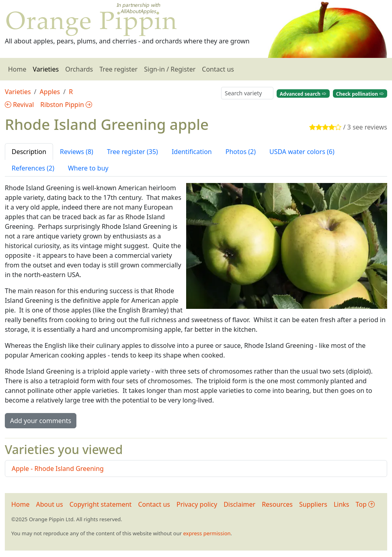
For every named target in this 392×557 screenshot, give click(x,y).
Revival (19, 105)
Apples (50, 92)
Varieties (46, 69)
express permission (207, 533)
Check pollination (360, 94)
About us (50, 504)
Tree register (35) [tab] (132, 152)
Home (17, 69)
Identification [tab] (192, 152)
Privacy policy (197, 504)
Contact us (218, 69)
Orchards (79, 69)
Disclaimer (239, 504)
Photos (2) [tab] (241, 152)
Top (365, 504)
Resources (277, 504)
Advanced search (303, 94)
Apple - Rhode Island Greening (58, 469)
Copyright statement (101, 504)
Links (342, 504)
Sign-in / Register (170, 69)
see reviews (370, 127)
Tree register (118, 69)
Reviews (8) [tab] (77, 152)
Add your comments (41, 421)
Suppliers (313, 504)
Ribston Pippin (66, 105)
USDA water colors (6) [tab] (302, 152)
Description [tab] (29, 152)
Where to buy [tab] (88, 168)
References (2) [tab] (33, 168)
